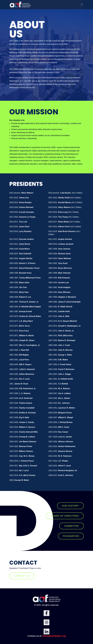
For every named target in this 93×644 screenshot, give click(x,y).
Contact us (22, 576)
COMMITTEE (72, 526)
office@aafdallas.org (54, 636)
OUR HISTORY (70, 506)
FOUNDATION (71, 536)
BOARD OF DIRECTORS (65, 516)
